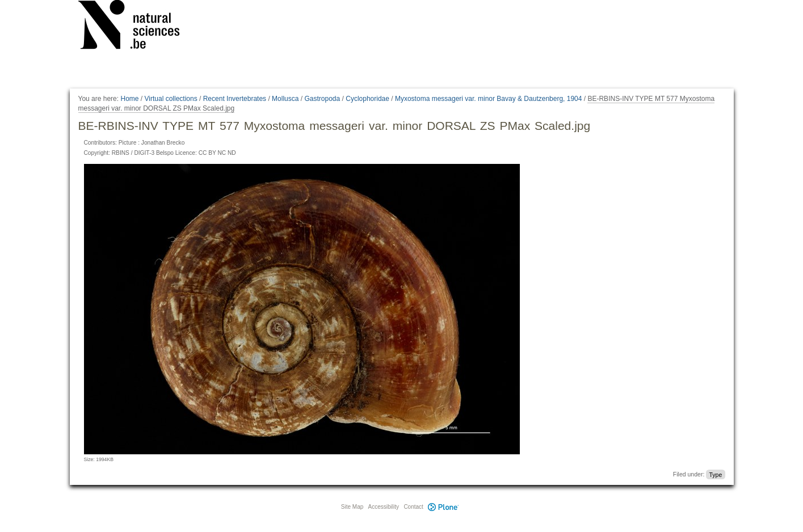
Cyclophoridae (367, 99)
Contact (413, 507)
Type (715, 474)
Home (129, 99)
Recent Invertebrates (235, 99)
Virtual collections (171, 99)
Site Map (352, 507)
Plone (444, 507)
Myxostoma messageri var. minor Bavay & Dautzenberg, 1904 (488, 99)
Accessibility (384, 507)
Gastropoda (322, 99)
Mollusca (285, 99)
